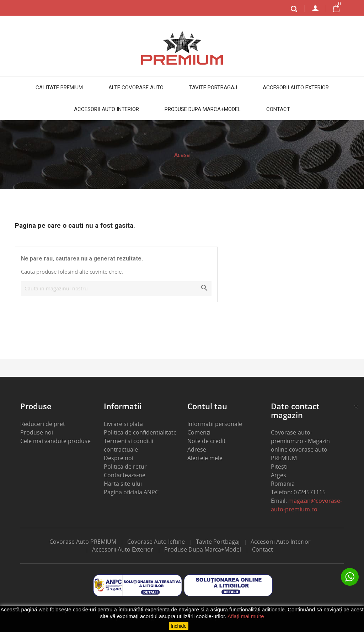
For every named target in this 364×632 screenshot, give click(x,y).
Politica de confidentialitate (140, 432)
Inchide (179, 626)
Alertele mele (205, 458)
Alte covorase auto (136, 88)
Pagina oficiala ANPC (131, 492)
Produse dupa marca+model (203, 109)
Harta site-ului (123, 484)
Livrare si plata (123, 424)
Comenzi (199, 432)
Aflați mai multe (246, 616)
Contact (278, 109)
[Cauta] (116, 289)
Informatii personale (215, 424)
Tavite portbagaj (213, 88)
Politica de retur (125, 467)
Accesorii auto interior (106, 109)
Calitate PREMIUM (59, 88)
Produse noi (37, 432)
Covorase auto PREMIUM (83, 542)
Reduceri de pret (43, 424)
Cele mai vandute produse (55, 441)
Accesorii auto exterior (296, 88)
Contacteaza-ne (125, 475)
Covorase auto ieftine (156, 542)
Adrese (197, 449)
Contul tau (207, 406)
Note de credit (207, 441)
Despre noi (119, 458)
